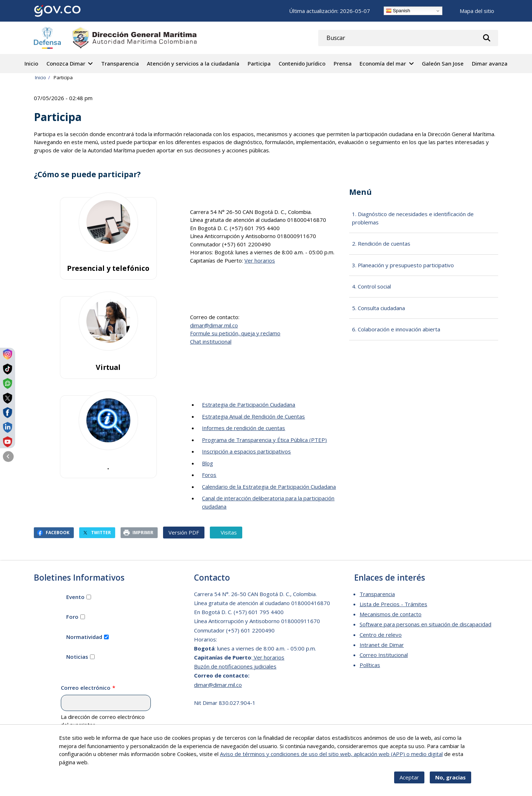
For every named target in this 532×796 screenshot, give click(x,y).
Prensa (343, 63)
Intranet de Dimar (382, 645)
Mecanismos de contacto (391, 614)
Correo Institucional (384, 655)
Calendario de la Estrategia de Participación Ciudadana (269, 487)
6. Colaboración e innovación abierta (396, 329)
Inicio (31, 63)
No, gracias (450, 777)
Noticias (77, 657)
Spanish (398, 11)
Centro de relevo (381, 635)
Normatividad (84, 637)
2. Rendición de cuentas (381, 243)
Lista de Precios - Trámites (393, 604)
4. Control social (371, 286)
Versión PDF (184, 532)
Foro (72, 617)
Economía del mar (383, 63)
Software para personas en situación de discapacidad (425, 624)
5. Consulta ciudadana (378, 308)
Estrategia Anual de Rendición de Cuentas (253, 416)
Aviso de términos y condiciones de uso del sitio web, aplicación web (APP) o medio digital (331, 754)
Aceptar (409, 777)
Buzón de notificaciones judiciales (235, 666)
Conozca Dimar (66, 63)
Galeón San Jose (443, 63)
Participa (259, 63)
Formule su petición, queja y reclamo (235, 333)
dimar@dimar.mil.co (214, 325)
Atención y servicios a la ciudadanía (193, 63)
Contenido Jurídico (302, 63)
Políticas (370, 665)
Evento (75, 597)
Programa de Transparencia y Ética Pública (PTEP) (264, 440)
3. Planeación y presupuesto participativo (403, 265)
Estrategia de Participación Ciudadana (249, 404)
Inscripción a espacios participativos (246, 451)
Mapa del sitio (477, 11)
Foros (209, 475)
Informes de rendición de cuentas (244, 428)
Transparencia (120, 63)
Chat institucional (211, 341)
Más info (100, 762)
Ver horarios (260, 260)
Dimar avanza (490, 63)
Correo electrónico (86, 688)
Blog (208, 463)
